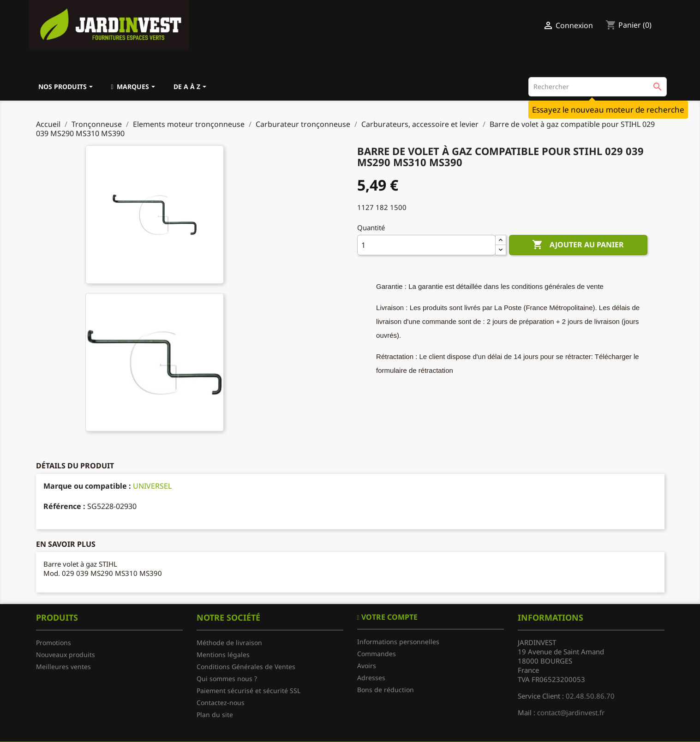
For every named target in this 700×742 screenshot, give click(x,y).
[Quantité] (426, 245)
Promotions (54, 643)
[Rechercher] (598, 87)
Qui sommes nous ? (227, 679)
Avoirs (367, 666)
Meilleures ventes (63, 667)
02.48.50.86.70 (590, 696)
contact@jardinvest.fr (571, 712)
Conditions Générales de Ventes (246, 667)
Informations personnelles (398, 642)
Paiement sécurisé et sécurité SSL (248, 691)
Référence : (64, 506)
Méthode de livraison (229, 643)
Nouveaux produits (66, 655)
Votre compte (389, 617)
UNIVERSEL (152, 486)
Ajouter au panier (578, 245)
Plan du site (215, 715)
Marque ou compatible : (87, 486)
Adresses (371, 678)
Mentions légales (223, 655)
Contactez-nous (221, 703)
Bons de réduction (386, 690)
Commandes (377, 654)
